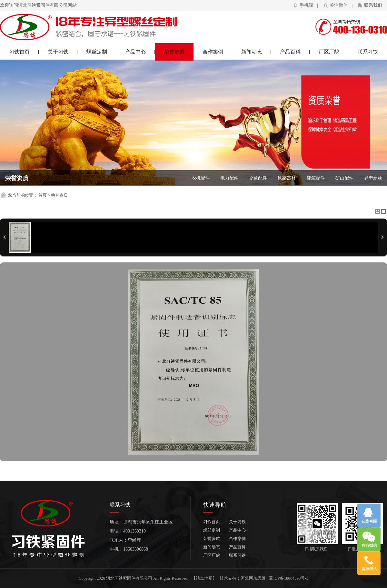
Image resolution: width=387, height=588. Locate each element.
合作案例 (218, 52)
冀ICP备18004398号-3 (289, 578)
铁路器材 (287, 178)
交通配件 (258, 178)
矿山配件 (344, 178)
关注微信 (339, 5)
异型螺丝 (373, 178)
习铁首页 (24, 52)
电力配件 (229, 178)
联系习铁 (368, 52)
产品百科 (295, 52)
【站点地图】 (204, 578)
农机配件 (201, 178)
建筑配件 (316, 178)
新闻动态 (256, 52)
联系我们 (373, 5)
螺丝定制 (101, 52)
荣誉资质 (179, 52)
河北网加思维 (253, 578)
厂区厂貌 (334, 52)
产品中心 (140, 52)
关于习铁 (63, 52)
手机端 (306, 5)
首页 (43, 195)
